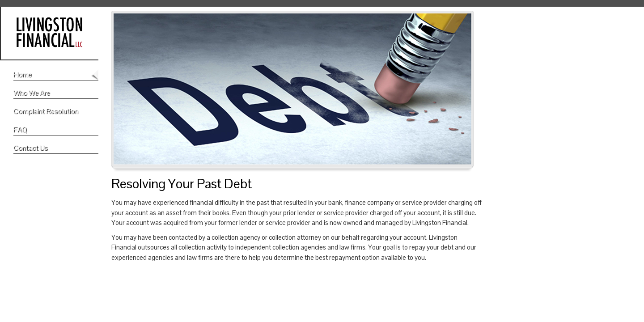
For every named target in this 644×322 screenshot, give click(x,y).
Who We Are (32, 93)
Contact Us (31, 148)
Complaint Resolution (46, 111)
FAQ (20, 129)
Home (23, 74)
